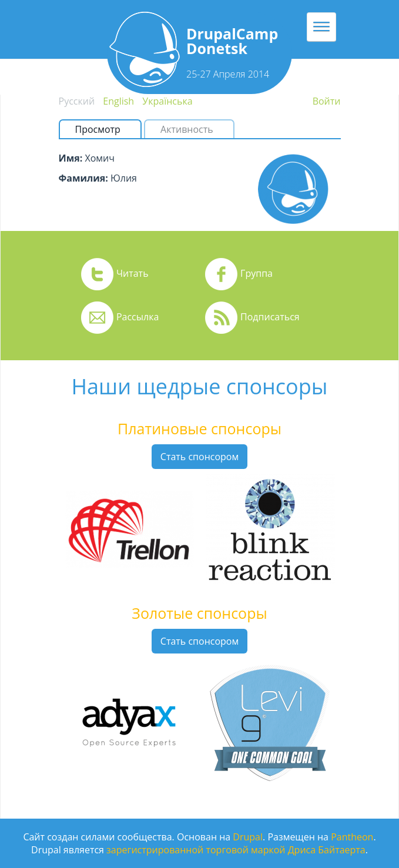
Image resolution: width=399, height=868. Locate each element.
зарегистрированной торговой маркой (196, 850)
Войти (327, 101)
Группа (256, 273)
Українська (167, 101)
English (118, 101)
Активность (187, 129)
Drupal (248, 837)
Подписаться (270, 317)
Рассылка (138, 317)
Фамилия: (83, 178)
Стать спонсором (199, 457)
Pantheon (352, 837)
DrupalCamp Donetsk (232, 41)
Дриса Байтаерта (327, 850)
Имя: (71, 158)
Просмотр (103, 129)
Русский (77, 101)
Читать (133, 273)
